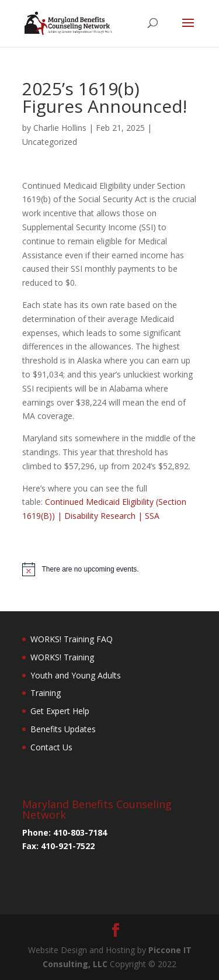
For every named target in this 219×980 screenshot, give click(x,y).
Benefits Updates (63, 729)
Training (46, 693)
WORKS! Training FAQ (72, 639)
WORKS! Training (62, 657)
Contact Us (51, 747)
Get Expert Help (60, 711)
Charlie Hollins (60, 128)
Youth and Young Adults (76, 675)
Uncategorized (50, 142)
